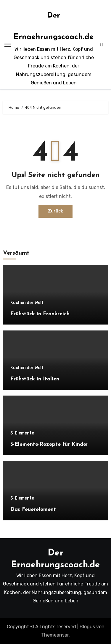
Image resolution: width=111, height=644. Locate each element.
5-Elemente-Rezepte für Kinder (49, 444)
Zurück (55, 211)
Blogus (87, 627)
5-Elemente (22, 433)
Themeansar (55, 635)
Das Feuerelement (33, 510)
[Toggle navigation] (8, 45)
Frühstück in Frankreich (40, 314)
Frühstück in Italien (35, 379)
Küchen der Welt (27, 303)
